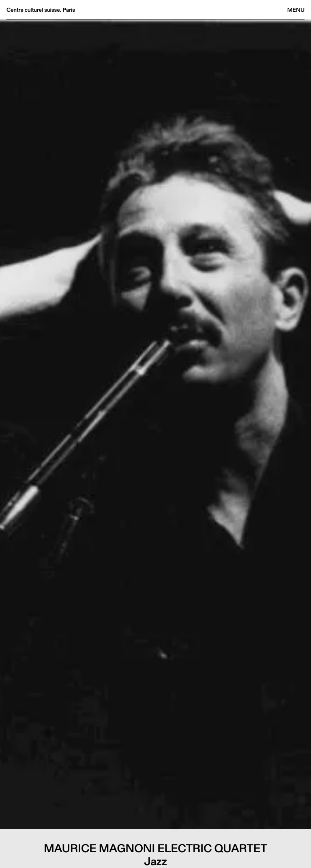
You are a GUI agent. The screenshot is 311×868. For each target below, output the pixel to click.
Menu (296, 10)
